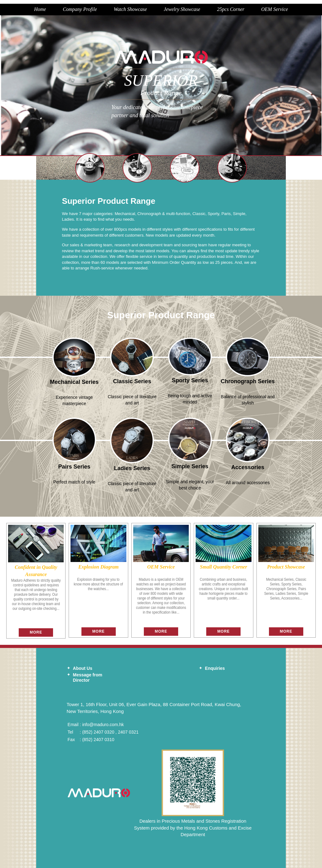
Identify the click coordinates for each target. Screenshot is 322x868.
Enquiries (215, 668)
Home (40, 9)
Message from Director (88, 677)
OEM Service (275, 9)
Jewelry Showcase (182, 9)
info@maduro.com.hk (103, 725)
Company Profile (80, 9)
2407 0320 (104, 732)
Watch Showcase (130, 9)
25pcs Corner (231, 9)
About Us (83, 668)
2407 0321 (128, 732)
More (36, 632)
